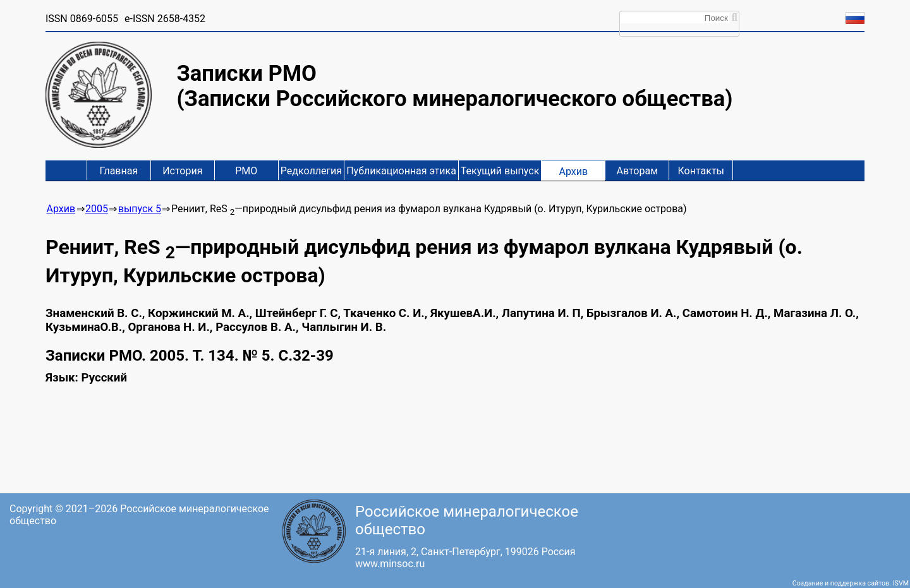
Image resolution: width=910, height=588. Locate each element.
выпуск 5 (140, 209)
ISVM (901, 583)
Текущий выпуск (500, 171)
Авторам (638, 171)
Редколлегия (311, 171)
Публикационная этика (401, 171)
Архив (573, 171)
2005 (97, 209)
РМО (246, 171)
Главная (118, 171)
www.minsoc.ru (390, 564)
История (182, 171)
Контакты (701, 171)
